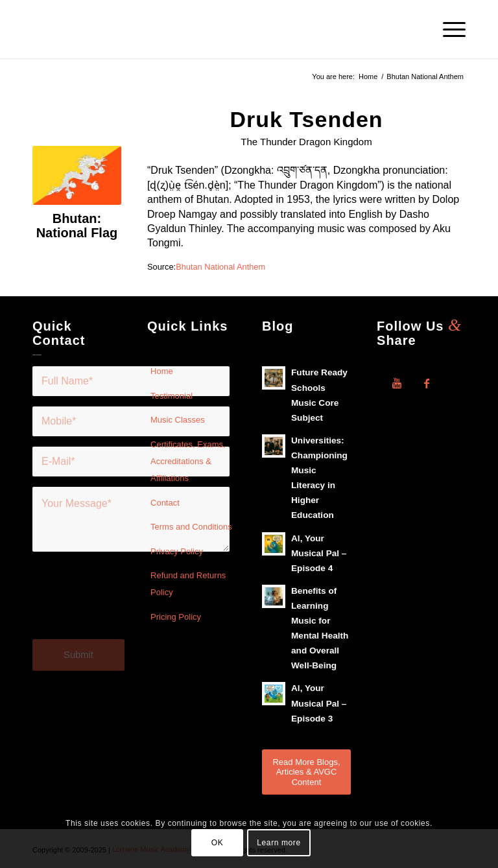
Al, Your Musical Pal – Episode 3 (319, 703)
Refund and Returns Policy (188, 584)
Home (162, 371)
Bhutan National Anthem (220, 267)
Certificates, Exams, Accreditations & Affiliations (188, 462)
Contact (165, 503)
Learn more (279, 843)
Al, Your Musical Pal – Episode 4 (319, 553)
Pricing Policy (176, 617)
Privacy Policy (177, 551)
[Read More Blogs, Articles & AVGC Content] (306, 772)
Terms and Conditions (191, 527)
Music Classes (178, 420)
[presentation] (131, 603)
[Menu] (448, 29)
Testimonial (172, 396)
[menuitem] (448, 29)
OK (218, 843)
